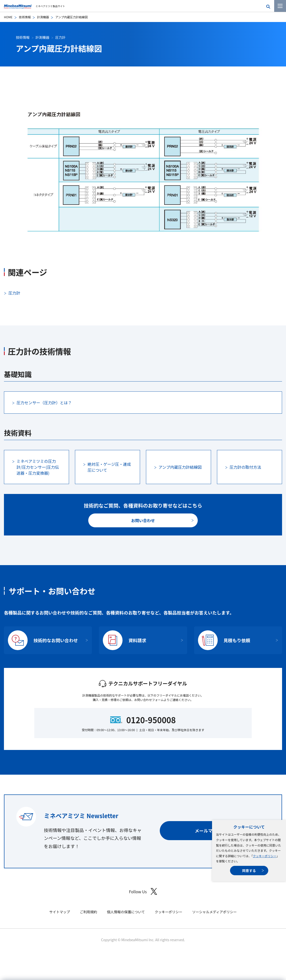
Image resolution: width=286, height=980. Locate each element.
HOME (8, 17)
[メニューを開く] (280, 6)
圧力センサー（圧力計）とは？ (44, 403)
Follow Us (143, 891)
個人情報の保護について (126, 912)
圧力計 (60, 37)
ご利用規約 (89, 912)
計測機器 (43, 17)
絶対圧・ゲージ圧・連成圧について (109, 467)
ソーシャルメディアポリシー (214, 912)
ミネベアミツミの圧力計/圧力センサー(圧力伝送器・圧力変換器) (38, 467)
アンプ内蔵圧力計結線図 (180, 467)
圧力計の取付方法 (245, 467)
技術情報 (25, 17)
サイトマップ (60, 912)
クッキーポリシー (265, 856)
